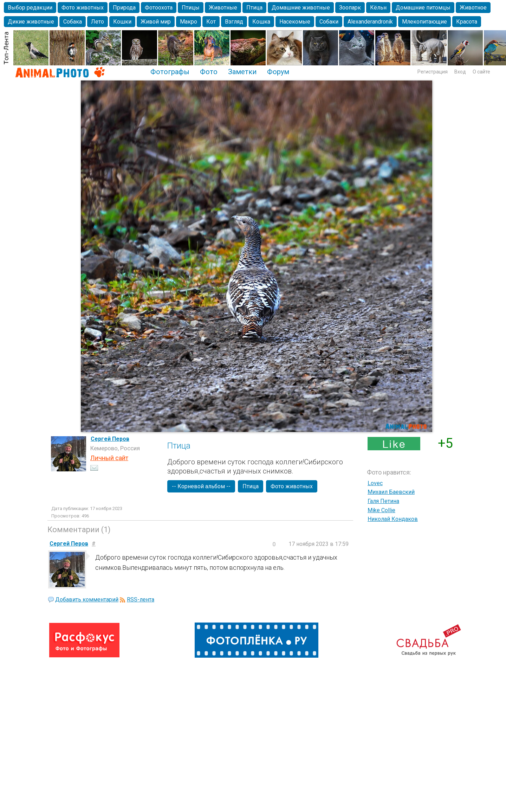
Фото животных (83, 8)
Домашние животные (301, 8)
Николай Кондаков (393, 519)
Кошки (122, 22)
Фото (209, 72)
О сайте (481, 72)
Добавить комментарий (87, 600)
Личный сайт (109, 458)
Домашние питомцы (423, 8)
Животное (473, 8)
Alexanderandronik (370, 22)
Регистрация (433, 72)
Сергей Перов (110, 439)
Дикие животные (31, 22)
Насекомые (295, 22)
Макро (189, 22)
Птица (254, 8)
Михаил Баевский (391, 492)
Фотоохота (159, 8)
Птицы (191, 8)
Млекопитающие (424, 22)
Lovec (375, 483)
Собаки (329, 22)
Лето (98, 22)
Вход (460, 72)
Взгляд (234, 22)
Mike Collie (381, 510)
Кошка (261, 22)
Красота (467, 22)
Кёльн (378, 8)
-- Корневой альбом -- (201, 486)
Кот (211, 22)
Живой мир (156, 22)
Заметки (242, 72)
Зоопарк (350, 8)
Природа (124, 8)
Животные (223, 8)
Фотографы (170, 72)
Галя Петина (383, 501)
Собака (73, 22)
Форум (278, 72)
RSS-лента (141, 600)
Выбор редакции (30, 8)
